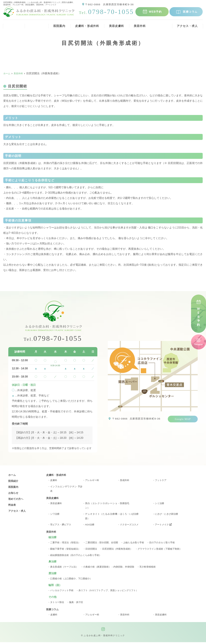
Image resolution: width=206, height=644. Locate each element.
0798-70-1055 (53, 339)
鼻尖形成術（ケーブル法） (64, 569)
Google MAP (183, 419)
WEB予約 (155, 12)
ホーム (13, 25)
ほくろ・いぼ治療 (129, 515)
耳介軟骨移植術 (148, 569)
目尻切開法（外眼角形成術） (117, 551)
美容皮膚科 (116, 25)
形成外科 (125, 481)
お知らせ (14, 493)
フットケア (161, 481)
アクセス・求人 (187, 25)
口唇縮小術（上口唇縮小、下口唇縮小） (71, 580)
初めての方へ (16, 499)
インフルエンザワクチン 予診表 (66, 489)
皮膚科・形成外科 (86, 25)
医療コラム (190, 12)
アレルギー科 (92, 481)
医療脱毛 (125, 504)
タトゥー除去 (57, 604)
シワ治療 (55, 515)
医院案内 (57, 25)
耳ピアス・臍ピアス (61, 526)
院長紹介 (34, 25)
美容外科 (140, 25)
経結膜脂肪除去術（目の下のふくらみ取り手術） (76, 557)
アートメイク (163, 526)
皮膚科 (54, 481)
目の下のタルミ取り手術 (162, 544)
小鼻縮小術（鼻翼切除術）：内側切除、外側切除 (109, 569)
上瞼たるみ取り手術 (134, 544)
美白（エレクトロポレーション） (101, 507)
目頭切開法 (91, 551)
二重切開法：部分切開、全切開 (102, 544)
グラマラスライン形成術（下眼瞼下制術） (160, 551)
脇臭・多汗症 (76, 604)
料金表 (161, 25)
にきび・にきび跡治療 (166, 515)
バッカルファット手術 (62, 592)
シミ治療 (159, 504)
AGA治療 (90, 526)
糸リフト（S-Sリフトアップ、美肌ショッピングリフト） (108, 592)
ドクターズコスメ (129, 526)
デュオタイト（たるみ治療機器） (101, 518)
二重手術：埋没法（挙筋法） (65, 544)
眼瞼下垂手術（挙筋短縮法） (65, 551)
